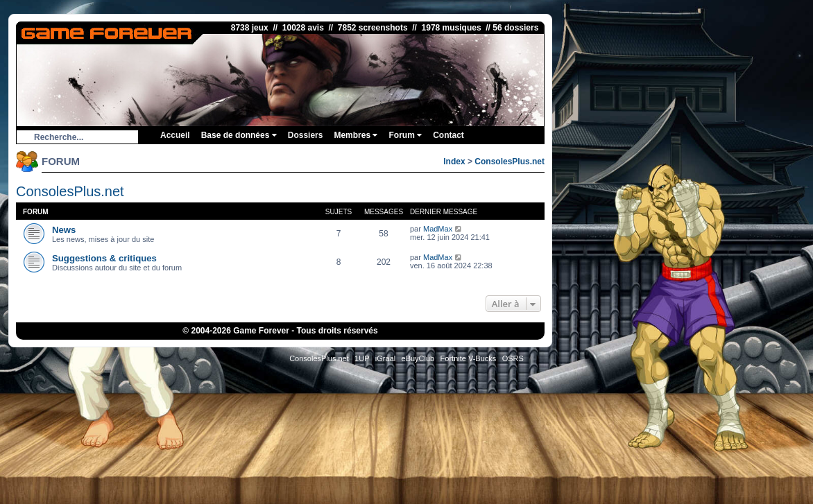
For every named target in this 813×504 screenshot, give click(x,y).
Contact (448, 135)
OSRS (513, 358)
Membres (356, 135)
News (64, 230)
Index (454, 162)
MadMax (438, 229)
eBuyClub (418, 358)
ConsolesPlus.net (510, 162)
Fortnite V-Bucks (469, 358)
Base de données (239, 135)
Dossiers (306, 135)
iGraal (385, 358)
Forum (405, 135)
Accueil (175, 135)
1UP (362, 358)
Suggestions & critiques (104, 258)
